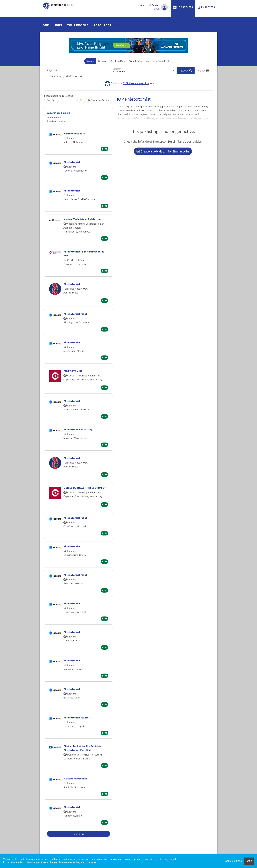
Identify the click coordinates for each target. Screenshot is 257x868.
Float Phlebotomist (75, 778)
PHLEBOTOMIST (73, 371)
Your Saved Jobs (162, 61)
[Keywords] (78, 71)
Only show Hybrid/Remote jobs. (67, 76)
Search (90, 61)
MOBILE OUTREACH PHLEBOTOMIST (85, 488)
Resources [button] (102, 25)
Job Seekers (183, 7)
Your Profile (78, 25)
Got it (249, 861)
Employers (206, 7)
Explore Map (118, 61)
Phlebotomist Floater (76, 717)
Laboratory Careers (59, 113)
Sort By (51, 100)
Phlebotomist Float (75, 314)
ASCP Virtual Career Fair (136, 83)
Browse (102, 61)
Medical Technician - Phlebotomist (84, 219)
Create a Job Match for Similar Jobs (163, 151)
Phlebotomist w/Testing (78, 429)
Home (45, 25)
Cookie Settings (233, 861)
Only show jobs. (128, 84)
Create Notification (99, 100)
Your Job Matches (139, 61)
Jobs (58, 25)
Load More (79, 834)
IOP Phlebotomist (74, 133)
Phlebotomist (72, 162)
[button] (203, 71)
